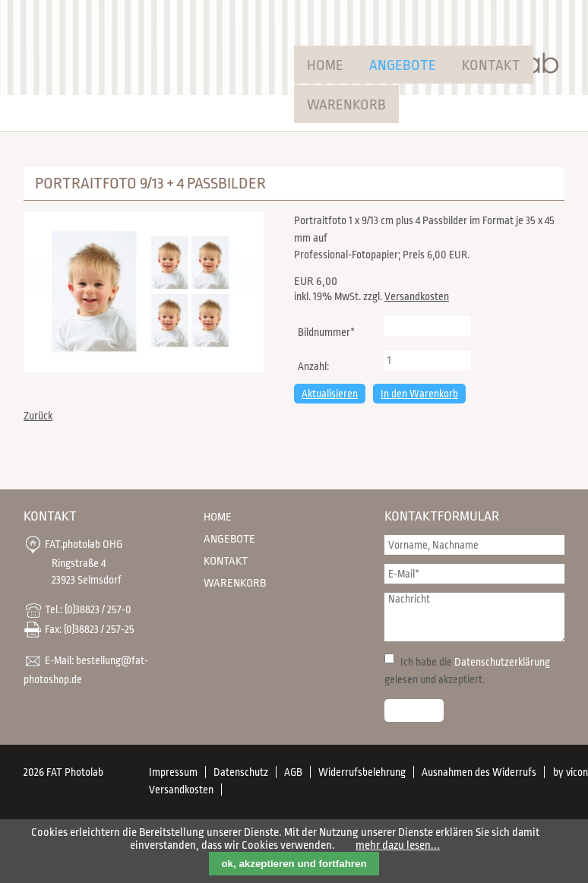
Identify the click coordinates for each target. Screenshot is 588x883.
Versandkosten (417, 296)
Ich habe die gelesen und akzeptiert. (467, 671)
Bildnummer (326, 331)
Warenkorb (346, 105)
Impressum (173, 772)
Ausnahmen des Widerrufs (479, 772)
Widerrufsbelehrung (362, 772)
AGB (293, 772)
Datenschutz (241, 772)
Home (325, 65)
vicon (577, 772)
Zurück (38, 416)
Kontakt (491, 65)
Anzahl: (313, 366)
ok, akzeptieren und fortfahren (294, 864)
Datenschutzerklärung (502, 662)
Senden (414, 711)
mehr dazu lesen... (398, 845)
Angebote (403, 65)
